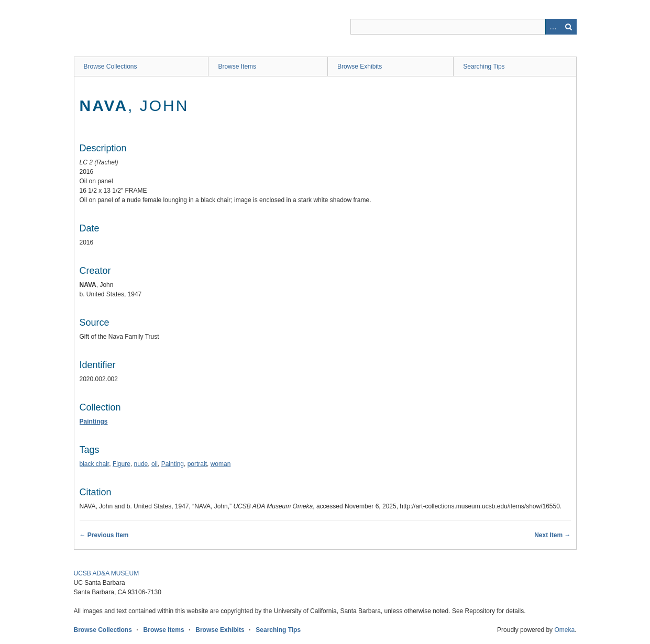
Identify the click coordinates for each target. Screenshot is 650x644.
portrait (197, 464)
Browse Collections (111, 66)
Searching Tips (484, 66)
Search (569, 27)
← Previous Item (104, 535)
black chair (95, 464)
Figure (122, 464)
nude (141, 464)
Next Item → (552, 535)
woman (221, 464)
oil (155, 464)
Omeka (564, 630)
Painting (173, 464)
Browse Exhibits (360, 66)
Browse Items (237, 66)
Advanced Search (553, 27)
